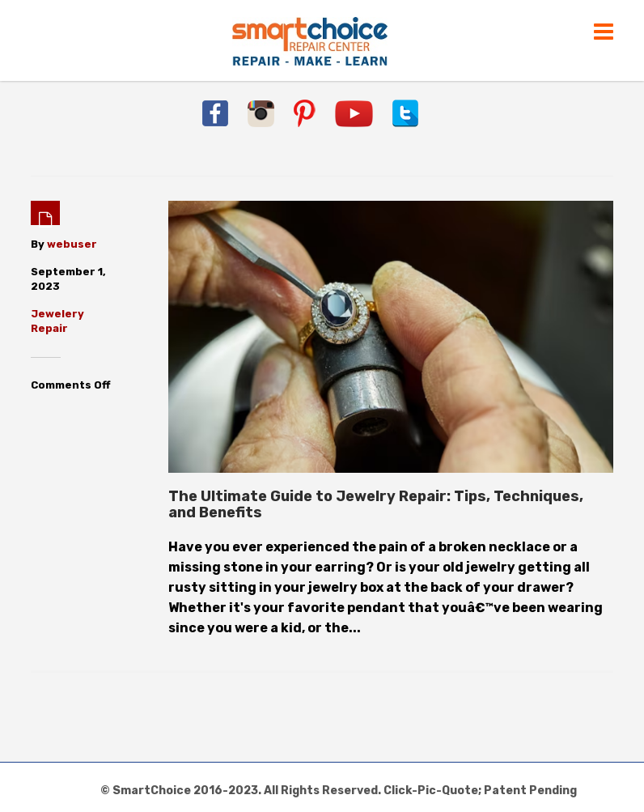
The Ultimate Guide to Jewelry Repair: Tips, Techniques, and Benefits (376, 504)
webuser (72, 244)
